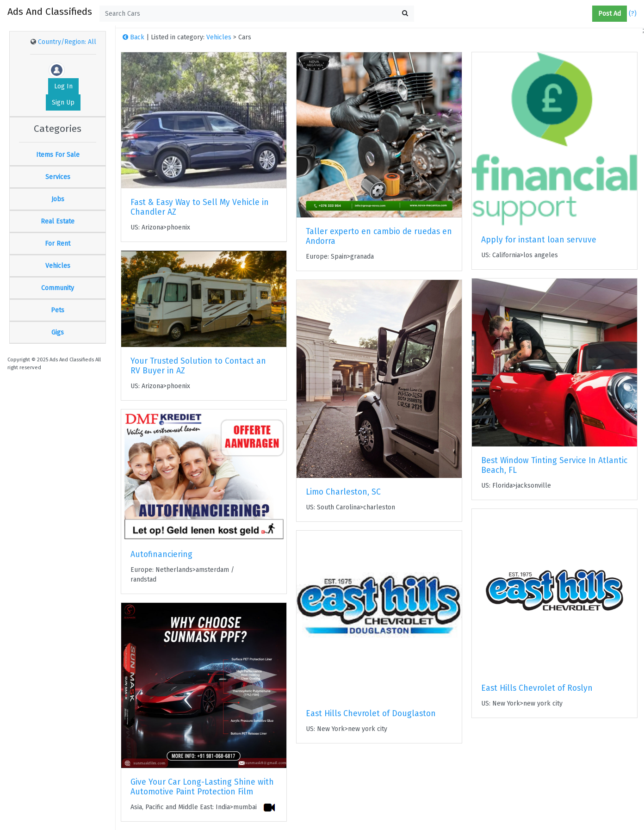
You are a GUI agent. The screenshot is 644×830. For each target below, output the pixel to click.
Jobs (58, 199)
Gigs (58, 332)
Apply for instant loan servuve (539, 240)
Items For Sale (58, 155)
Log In (63, 86)
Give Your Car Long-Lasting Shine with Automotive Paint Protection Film (202, 787)
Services (58, 177)
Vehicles (58, 266)
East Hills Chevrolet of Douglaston (371, 714)
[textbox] (257, 14)
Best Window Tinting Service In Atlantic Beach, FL (554, 465)
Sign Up (63, 102)
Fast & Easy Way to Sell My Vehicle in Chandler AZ (200, 207)
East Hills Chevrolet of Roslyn (537, 688)
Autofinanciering (161, 554)
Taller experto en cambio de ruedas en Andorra (379, 236)
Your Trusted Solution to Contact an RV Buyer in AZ (198, 366)
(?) (633, 14)
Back (133, 37)
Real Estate (58, 221)
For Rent (58, 244)
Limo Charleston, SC (343, 492)
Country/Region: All (67, 42)
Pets (58, 310)
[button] (588, 14)
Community (58, 288)
